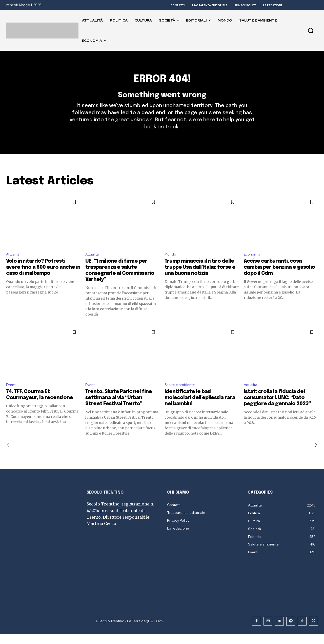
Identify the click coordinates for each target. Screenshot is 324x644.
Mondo (171, 263)
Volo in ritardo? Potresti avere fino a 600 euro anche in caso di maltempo (43, 276)
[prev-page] (10, 455)
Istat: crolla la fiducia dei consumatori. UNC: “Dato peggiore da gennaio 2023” (277, 407)
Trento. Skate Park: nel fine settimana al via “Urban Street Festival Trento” (119, 407)
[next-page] (314, 455)
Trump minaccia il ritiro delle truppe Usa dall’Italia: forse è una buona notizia (200, 276)
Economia (253, 263)
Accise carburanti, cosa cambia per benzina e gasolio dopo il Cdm (279, 276)
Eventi (12, 394)
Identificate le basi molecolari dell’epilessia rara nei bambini (200, 407)
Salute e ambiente (182, 394)
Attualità (15, 263)
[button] (311, 30)
